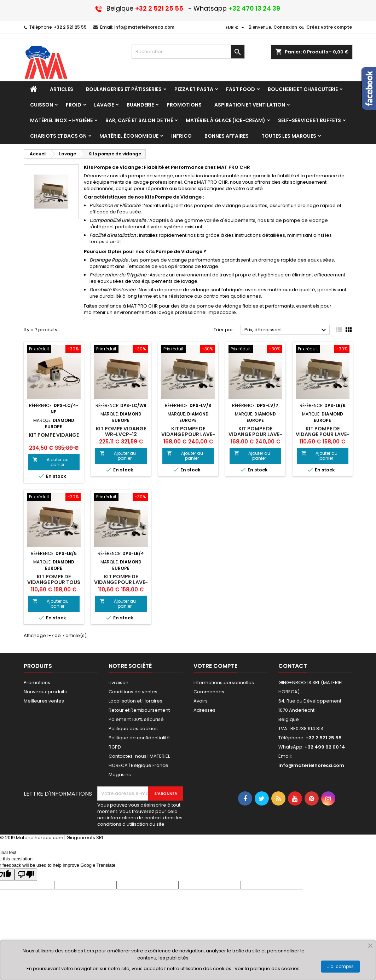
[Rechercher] (188, 52)
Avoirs (201, 701)
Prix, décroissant (286, 330)
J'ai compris (340, 966)
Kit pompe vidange (54, 435)
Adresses (204, 710)
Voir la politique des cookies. (268, 968)
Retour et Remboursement (139, 710)
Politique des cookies (133, 729)
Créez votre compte (329, 27)
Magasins (120, 775)
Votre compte (215, 666)
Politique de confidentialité (139, 738)
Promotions (37, 683)
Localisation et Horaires (135, 701)
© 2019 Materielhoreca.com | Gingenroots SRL (52, 838)
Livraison (118, 683)
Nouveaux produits (45, 692)
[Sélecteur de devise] (236, 28)
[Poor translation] (26, 875)
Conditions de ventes (133, 692)
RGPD (115, 747)
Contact (293, 666)
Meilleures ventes (44, 701)
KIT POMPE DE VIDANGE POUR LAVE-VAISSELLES (188, 434)
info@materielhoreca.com (144, 27)
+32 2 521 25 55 (70, 27)
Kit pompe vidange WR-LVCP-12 (121, 431)
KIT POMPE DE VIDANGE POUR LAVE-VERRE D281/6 (323, 434)
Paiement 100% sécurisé (136, 719)
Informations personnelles (224, 683)
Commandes (209, 692)
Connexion (285, 27)
